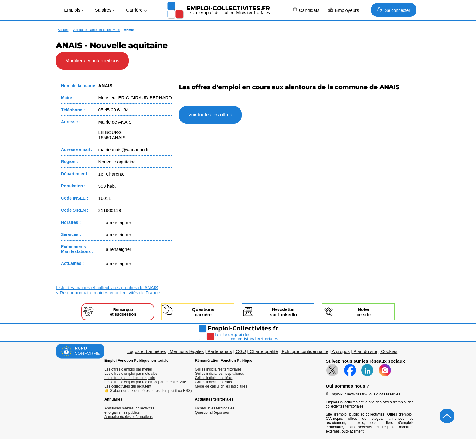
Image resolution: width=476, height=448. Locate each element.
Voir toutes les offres (210, 115)
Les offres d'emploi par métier (128, 369)
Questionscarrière (203, 312)
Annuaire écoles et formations (129, 417)
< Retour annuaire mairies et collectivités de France (108, 293)
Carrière (136, 10)
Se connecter (394, 10)
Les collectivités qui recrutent (128, 386)
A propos (341, 351)
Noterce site (364, 312)
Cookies (389, 351)
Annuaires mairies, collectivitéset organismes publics (129, 410)
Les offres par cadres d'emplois (130, 378)
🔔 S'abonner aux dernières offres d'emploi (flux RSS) (148, 391)
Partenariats (220, 351)
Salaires (105, 10)
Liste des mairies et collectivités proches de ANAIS (107, 287)
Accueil (63, 30)
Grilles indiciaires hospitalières (219, 374)
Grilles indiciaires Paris (213, 382)
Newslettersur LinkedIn (283, 312)
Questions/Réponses (212, 412)
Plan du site (365, 351)
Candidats (306, 10)
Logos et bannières (147, 351)
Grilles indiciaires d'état (214, 378)
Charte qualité (264, 351)
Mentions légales (187, 351)
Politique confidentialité (305, 351)
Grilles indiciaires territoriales (218, 369)
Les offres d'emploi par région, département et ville (145, 382)
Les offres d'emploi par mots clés (131, 374)
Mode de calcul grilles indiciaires (221, 386)
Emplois (74, 10)
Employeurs (344, 10)
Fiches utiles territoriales (214, 408)
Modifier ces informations (92, 61)
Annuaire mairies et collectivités (97, 30)
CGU (241, 351)
